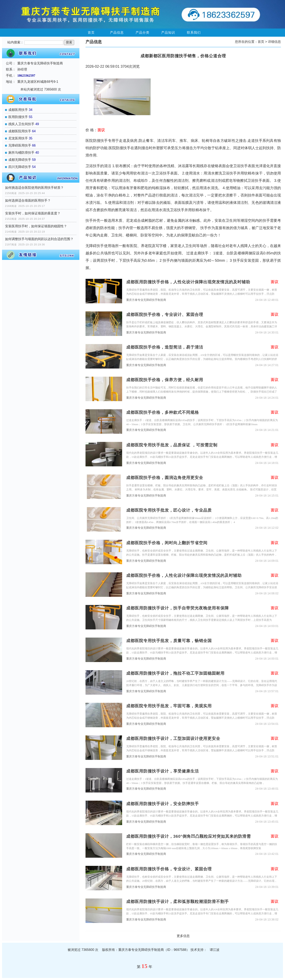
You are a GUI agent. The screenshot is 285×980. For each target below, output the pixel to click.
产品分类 (142, 33)
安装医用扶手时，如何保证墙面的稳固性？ (36, 226)
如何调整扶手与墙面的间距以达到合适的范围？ (39, 239)
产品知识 (168, 33)
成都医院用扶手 (20, 131)
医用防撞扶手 (18, 117)
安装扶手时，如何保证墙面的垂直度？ (33, 213)
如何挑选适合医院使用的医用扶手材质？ (34, 188)
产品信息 (117, 33)
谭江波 (215, 950)
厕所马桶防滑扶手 (21, 153)
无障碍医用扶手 (20, 145)
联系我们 (194, 33)
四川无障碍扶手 (20, 167)
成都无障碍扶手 (20, 160)
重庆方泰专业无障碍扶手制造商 (146, 300)
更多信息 (183, 936)
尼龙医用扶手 (18, 138)
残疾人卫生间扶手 (21, 124)
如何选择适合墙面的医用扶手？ (28, 200)
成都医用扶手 (18, 110)
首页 (91, 33)
